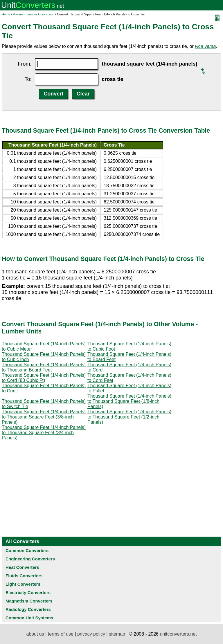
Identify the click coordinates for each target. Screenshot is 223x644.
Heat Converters (22, 567)
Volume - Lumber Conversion (34, 14)
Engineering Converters (30, 559)
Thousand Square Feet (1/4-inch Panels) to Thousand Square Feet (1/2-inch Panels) (129, 417)
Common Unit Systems (29, 618)
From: (25, 64)
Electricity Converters (28, 592)
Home (6, 14)
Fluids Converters (24, 576)
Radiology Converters (28, 609)
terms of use (61, 634)
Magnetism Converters (29, 601)
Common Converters (27, 550)
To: (28, 79)
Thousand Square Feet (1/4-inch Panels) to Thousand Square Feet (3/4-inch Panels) (44, 433)
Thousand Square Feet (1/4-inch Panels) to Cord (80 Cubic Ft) (44, 378)
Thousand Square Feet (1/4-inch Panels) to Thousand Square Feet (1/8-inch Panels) (129, 401)
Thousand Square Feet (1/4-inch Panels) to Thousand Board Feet (44, 367)
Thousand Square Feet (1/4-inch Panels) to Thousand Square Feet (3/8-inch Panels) (44, 417)
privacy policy (91, 634)
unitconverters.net (178, 634)
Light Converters (23, 584)
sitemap (117, 634)
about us (35, 634)
